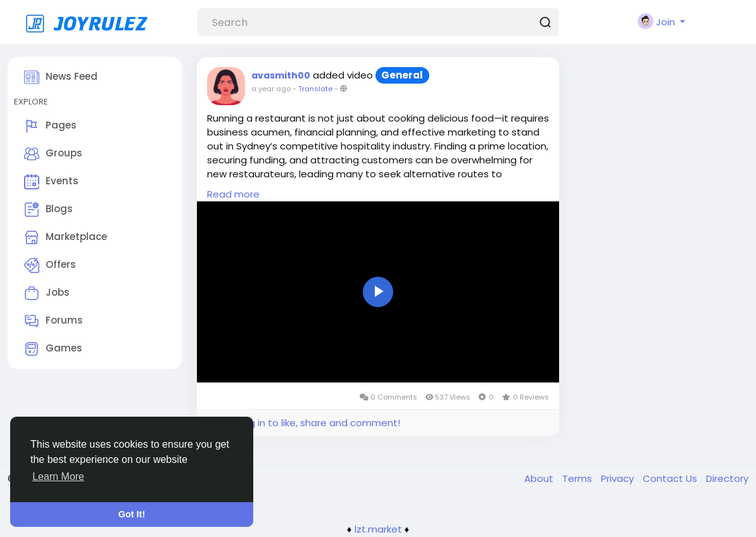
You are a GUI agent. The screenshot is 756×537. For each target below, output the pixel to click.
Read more (233, 194)
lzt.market (378, 529)
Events (51, 182)
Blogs (48, 210)
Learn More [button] (58, 477)
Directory (727, 478)
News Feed (61, 77)
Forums (54, 321)
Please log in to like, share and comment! (303, 423)
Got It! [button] (132, 514)
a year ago (271, 89)
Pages (50, 126)
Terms (578, 478)
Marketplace (66, 237)
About (540, 478)
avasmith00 (281, 75)
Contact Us (671, 478)
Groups (53, 154)
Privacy (619, 478)
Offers (50, 265)
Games (53, 349)
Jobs (47, 293)
